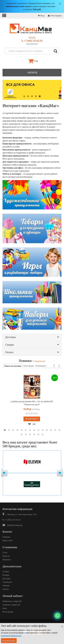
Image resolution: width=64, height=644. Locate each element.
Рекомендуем (41, 366)
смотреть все (39, 361)
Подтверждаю (9, 641)
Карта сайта (8, 540)
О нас (5, 553)
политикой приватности (11, 636)
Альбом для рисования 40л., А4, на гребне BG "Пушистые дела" (32, 403)
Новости (6, 556)
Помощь (6, 586)
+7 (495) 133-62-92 (32, 41)
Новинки (6, 537)
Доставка (32, 337)
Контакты (7, 560)
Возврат (6, 575)
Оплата (32, 352)
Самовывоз (7, 582)
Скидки (32, 345)
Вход (41, 16)
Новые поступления (13, 366)
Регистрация (55, 16)
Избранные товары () (12, 601)
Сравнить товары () (11, 605)
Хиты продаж (28, 366)
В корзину (32, 419)
